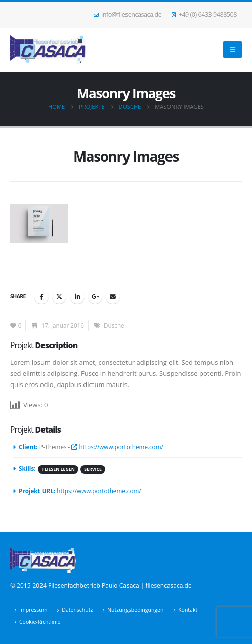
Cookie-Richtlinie (40, 622)
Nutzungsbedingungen (135, 610)
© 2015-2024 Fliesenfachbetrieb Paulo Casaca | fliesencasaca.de (101, 586)
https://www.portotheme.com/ (117, 447)
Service (93, 469)
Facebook (41, 296)
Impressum (33, 610)
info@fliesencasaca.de (128, 14)
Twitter (59, 296)
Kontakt (188, 610)
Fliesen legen (58, 469)
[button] (233, 50)
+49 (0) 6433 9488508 (204, 14)
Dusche (114, 325)
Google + (95, 296)
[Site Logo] (48, 50)
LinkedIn (77, 296)
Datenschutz (77, 610)
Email (113, 296)
